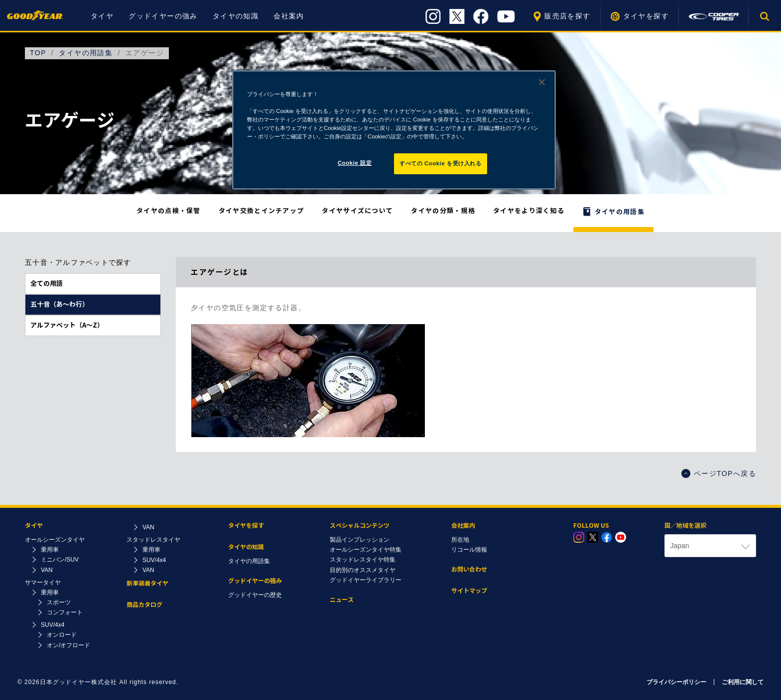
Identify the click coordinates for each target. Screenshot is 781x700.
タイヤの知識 (236, 16)
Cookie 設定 (355, 163)
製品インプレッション (360, 540)
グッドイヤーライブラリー (366, 580)
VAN (47, 570)
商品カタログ (144, 605)
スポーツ (59, 602)
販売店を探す (567, 16)
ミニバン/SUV (60, 560)
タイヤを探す (646, 16)
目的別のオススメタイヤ (363, 570)
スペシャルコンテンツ (360, 525)
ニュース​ (342, 600)
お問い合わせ (469, 569)
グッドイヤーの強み (163, 16)
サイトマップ (469, 591)
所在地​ (460, 540)
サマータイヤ (43, 583)
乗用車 (50, 550)
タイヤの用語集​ (249, 561)
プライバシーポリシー (676, 682)
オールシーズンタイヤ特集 (366, 550)
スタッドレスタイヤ (153, 540)
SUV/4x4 (53, 625)
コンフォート (65, 612)
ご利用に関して (743, 682)
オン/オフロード (68, 645)
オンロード (62, 635)
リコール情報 (469, 550)
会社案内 (289, 16)
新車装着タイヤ (147, 583)
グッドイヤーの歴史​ (255, 595)
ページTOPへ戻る (719, 473)
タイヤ (102, 16)
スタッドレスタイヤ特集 (363, 560)
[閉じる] (542, 82)
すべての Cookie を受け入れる (441, 163)
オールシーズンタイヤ (55, 540)
